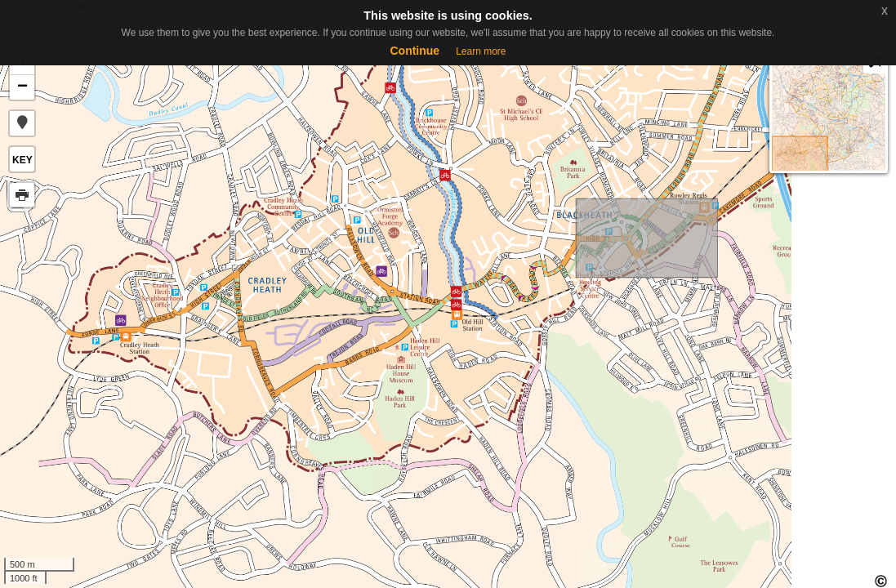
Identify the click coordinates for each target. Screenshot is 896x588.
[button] (22, 123)
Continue (415, 51)
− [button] (22, 87)
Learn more (481, 51)
